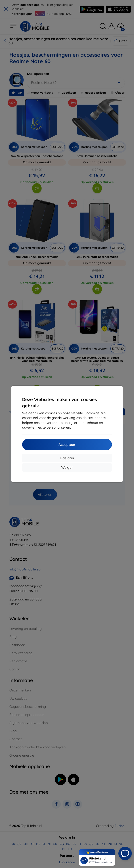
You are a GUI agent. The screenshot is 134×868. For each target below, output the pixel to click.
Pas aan (67, 458)
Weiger (67, 467)
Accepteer (67, 445)
